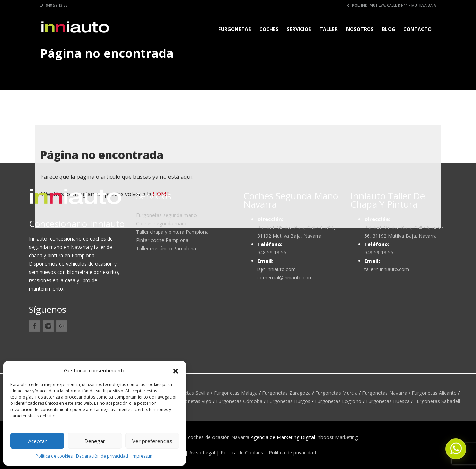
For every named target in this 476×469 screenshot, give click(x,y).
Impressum (143, 456)
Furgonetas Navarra (385, 393)
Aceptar (37, 441)
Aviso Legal (202, 453)
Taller (329, 29)
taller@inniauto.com (387, 269)
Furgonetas (235, 29)
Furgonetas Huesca (388, 401)
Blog (389, 29)
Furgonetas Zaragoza (286, 393)
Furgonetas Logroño (338, 401)
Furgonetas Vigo (193, 401)
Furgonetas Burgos (289, 401)
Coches (269, 29)
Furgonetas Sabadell (437, 401)
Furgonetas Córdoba (239, 401)
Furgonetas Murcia (336, 393)
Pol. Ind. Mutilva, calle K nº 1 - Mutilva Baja (392, 5)
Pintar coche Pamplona (162, 240)
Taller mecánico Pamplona (166, 248)
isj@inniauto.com (277, 269)
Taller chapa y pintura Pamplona (172, 232)
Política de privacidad (292, 453)
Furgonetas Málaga (236, 393)
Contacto (417, 29)
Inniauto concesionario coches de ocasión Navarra (192, 437)
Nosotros (360, 29)
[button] (176, 370)
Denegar (95, 441)
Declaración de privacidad (102, 456)
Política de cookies (54, 456)
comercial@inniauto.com (285, 278)
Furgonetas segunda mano (166, 215)
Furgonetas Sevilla (189, 393)
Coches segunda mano (162, 223)
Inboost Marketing (337, 437)
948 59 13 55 (54, 5)
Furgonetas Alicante (434, 393)
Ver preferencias (152, 441)
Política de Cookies (242, 453)
